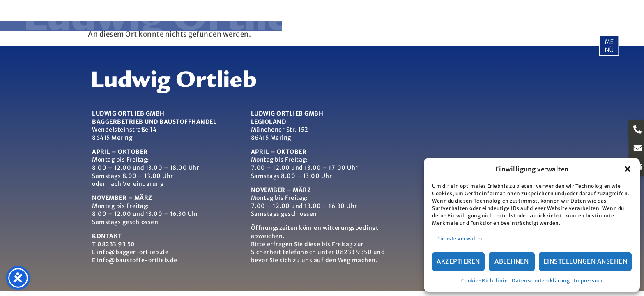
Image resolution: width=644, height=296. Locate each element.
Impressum (588, 281)
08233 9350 (354, 252)
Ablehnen (512, 261)
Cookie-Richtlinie (485, 281)
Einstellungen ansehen (585, 261)
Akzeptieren (458, 261)
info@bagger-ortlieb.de (133, 252)
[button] (628, 169)
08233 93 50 (116, 244)
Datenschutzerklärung (541, 281)
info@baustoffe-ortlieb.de (137, 260)
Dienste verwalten (460, 239)
